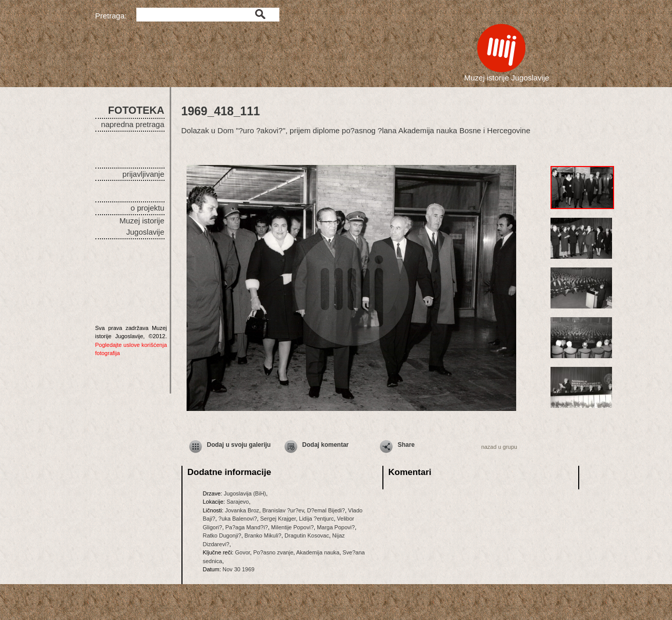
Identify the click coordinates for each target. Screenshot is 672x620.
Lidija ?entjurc (316, 519)
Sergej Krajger (278, 519)
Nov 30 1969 (238, 569)
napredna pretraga (133, 124)
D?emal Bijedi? (326, 510)
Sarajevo (238, 502)
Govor (242, 552)
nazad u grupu (499, 447)
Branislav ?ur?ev (283, 510)
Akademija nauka (318, 552)
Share (406, 445)
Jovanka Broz (242, 510)
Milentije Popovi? (292, 527)
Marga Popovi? (336, 527)
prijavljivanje (144, 174)
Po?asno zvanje (273, 552)
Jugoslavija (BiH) (245, 493)
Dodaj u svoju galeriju (239, 445)
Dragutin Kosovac (307, 535)
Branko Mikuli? (263, 535)
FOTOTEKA (136, 110)
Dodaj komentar (326, 445)
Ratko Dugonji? (222, 535)
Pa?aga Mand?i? (247, 527)
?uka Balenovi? (238, 519)
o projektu (148, 208)
